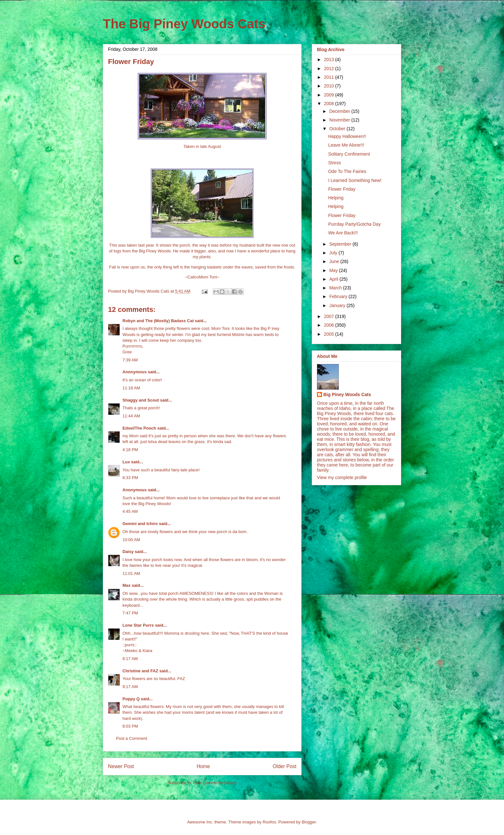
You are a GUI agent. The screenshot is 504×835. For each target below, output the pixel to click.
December (340, 111)
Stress (335, 163)
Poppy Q (131, 699)
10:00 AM (131, 540)
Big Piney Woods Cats (347, 395)
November (340, 120)
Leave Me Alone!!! (346, 145)
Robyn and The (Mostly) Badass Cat (158, 321)
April (334, 279)
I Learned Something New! (355, 180)
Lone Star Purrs (138, 625)
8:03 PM (130, 726)
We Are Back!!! (343, 233)
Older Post (284, 766)
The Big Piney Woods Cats (184, 24)
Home (203, 766)
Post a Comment (132, 738)
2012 (330, 68)
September (341, 244)
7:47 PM (130, 613)
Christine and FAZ (140, 671)
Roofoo (269, 822)
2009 (330, 95)
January (338, 305)
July (334, 253)
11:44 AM (131, 416)
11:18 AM (131, 388)
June (335, 261)
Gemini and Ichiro (140, 524)
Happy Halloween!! (347, 136)
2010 (330, 86)
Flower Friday (342, 189)
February (339, 296)
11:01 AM (131, 573)
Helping (336, 198)
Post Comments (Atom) (215, 783)
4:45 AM (130, 511)
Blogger (309, 822)
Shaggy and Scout (141, 400)
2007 (330, 316)
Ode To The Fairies (347, 171)
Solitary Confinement (349, 154)
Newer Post (121, 766)
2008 (330, 104)
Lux (126, 462)
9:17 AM (130, 687)
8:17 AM (130, 659)
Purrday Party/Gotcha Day (354, 224)
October (338, 129)
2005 (330, 334)
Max (126, 585)
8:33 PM (130, 478)
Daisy (128, 552)
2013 (330, 59)
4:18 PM (130, 450)
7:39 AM (130, 360)
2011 (330, 77)
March (336, 288)
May (334, 270)
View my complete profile (342, 477)
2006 (330, 325)
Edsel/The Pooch (139, 428)
